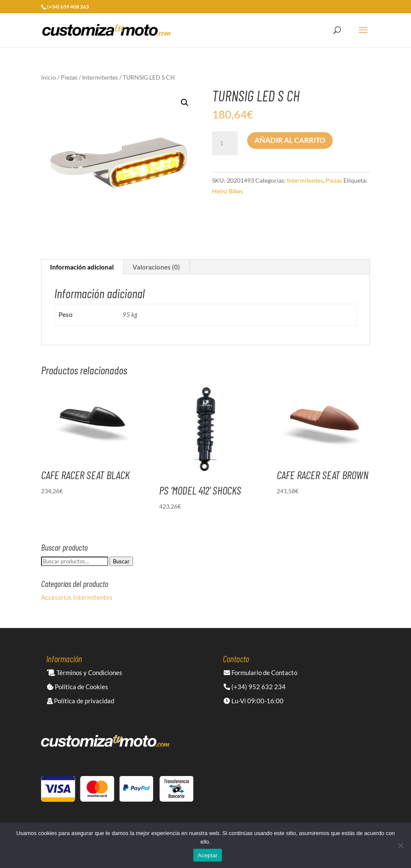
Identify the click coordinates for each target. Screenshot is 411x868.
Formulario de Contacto (260, 672)
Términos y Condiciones (85, 672)
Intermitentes (100, 77)
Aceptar (208, 855)
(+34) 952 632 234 (255, 687)
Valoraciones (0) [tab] (156, 267)
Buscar (121, 561)
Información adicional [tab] (82, 267)
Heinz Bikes (228, 191)
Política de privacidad (81, 701)
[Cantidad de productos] (225, 143)
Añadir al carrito (290, 140)
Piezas (69, 77)
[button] (185, 103)
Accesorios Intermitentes (77, 597)
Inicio (49, 77)
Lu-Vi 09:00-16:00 (254, 701)
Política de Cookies (78, 687)
